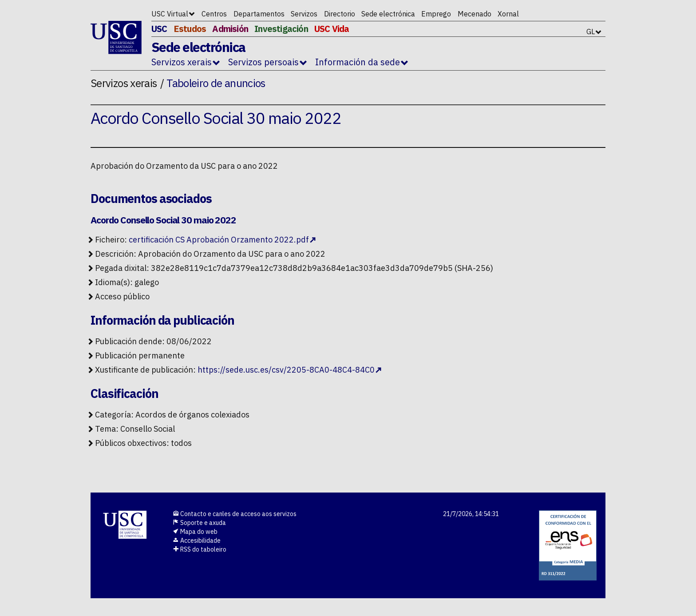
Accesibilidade (197, 540)
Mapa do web (195, 532)
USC (159, 29)
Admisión (230, 29)
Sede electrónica (388, 14)
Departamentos (259, 14)
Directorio (340, 14)
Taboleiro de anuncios (216, 83)
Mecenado (475, 14)
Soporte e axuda (199, 523)
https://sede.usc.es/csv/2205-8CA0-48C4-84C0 (286, 370)
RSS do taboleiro (200, 549)
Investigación (281, 29)
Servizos (304, 14)
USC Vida (332, 29)
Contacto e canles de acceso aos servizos (235, 514)
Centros (214, 14)
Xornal (508, 14)
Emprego (436, 14)
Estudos (190, 29)
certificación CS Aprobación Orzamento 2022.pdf (219, 240)
